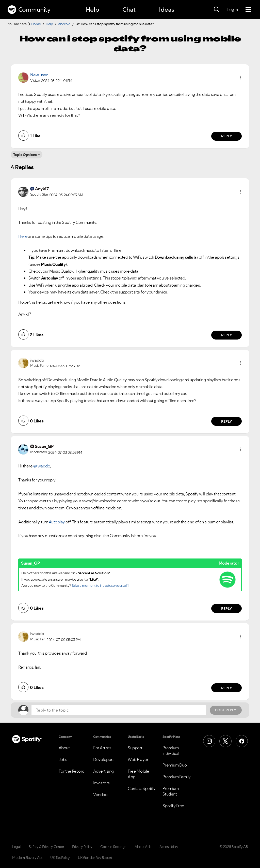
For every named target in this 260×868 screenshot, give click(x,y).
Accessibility (169, 847)
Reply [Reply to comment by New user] (227, 136)
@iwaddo (42, 466)
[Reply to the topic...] (119, 710)
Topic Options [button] (25, 155)
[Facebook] (242, 741)
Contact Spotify (142, 788)
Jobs (63, 759)
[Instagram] (209, 741)
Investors (101, 783)
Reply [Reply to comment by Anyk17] (227, 335)
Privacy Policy (82, 847)
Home (36, 24)
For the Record (72, 771)
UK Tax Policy (60, 858)
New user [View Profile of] (39, 75)
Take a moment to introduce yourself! (100, 585)
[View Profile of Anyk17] (42, 189)
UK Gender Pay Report (95, 858)
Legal (16, 847)
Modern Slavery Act (27, 858)
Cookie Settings (113, 847)
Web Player (138, 759)
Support (135, 748)
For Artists (102, 748)
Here (23, 236)
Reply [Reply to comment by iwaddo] (227, 421)
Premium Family (177, 777)
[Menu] (248, 10)
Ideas (167, 10)
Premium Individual (171, 751)
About (64, 748)
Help (92, 10)
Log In (232, 9)
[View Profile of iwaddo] (37, 360)
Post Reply (226, 710)
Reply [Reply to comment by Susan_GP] (227, 609)
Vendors (101, 795)
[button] (240, 78)
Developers (104, 759)
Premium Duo (175, 765)
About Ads (143, 847)
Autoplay (57, 522)
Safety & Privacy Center (46, 847)
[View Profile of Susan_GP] (44, 446)
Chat (129, 10)
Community (29, 10)
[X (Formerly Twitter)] (225, 741)
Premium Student (171, 791)
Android (64, 24)
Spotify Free (173, 806)
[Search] (217, 10)
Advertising (103, 771)
